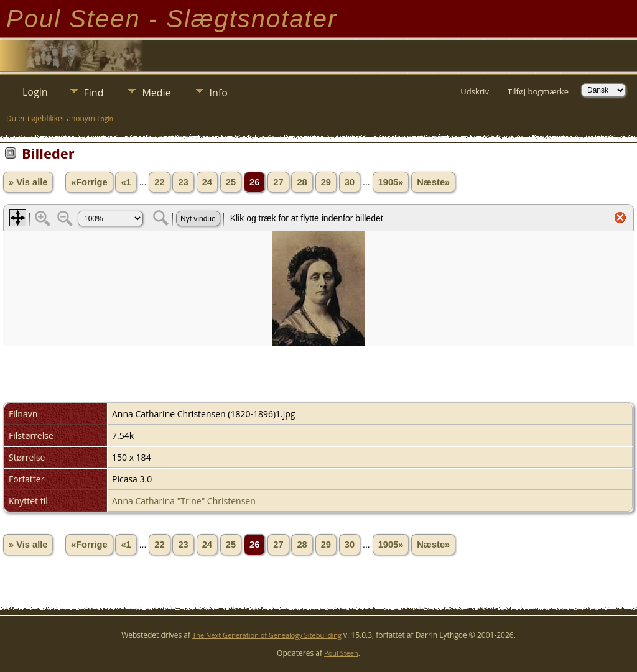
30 (350, 182)
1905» (391, 182)
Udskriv (475, 91)
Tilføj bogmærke (538, 91)
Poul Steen (341, 653)
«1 (126, 182)
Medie (156, 93)
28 (302, 182)
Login (35, 92)
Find (94, 93)
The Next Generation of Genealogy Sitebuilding (267, 635)
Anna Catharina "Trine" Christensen (184, 501)
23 (183, 182)
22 (159, 182)
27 (278, 182)
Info (219, 93)
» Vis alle (28, 182)
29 (326, 182)
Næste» (433, 182)
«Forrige (89, 182)
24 (207, 182)
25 (231, 182)
